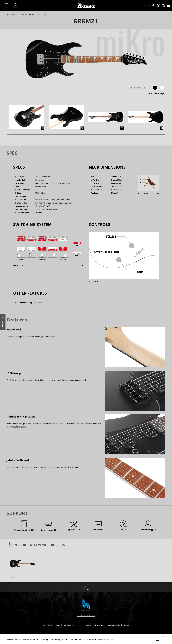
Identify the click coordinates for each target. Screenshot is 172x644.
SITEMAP (126, 625)
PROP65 (80, 625)
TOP (8, 15)
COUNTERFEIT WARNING (95, 625)
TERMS (57, 625)
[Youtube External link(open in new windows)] (168, 6)
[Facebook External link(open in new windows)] (153, 6)
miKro (39, 15)
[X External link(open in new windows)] (158, 6)
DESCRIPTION (143, 193)
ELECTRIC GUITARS (28, 15)
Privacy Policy (109, 639)
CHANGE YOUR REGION (86, 616)
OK (158, 640)
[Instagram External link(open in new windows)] (163, 6)
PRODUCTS (16, 15)
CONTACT (47, 625)
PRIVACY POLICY (69, 625)
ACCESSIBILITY (114, 625)
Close (163, 636)
